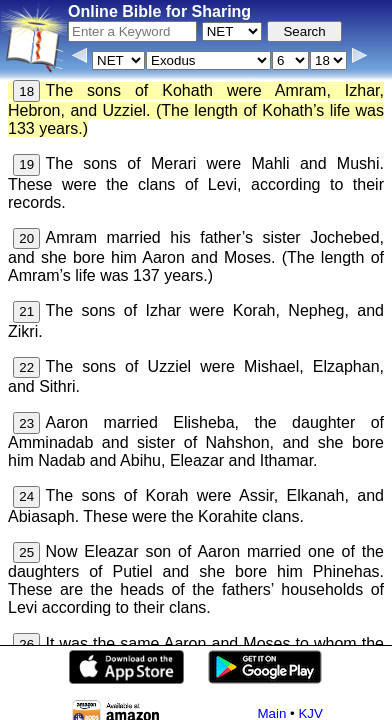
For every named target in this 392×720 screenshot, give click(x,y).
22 (26, 367)
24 (26, 496)
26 (26, 644)
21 (26, 311)
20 (26, 238)
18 (26, 91)
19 (26, 164)
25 (26, 552)
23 (26, 423)
